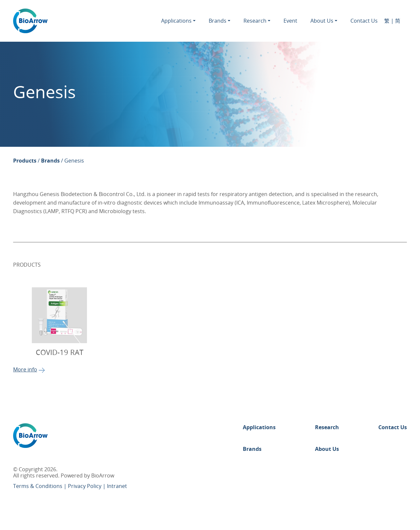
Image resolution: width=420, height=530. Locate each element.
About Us (322, 21)
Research (255, 21)
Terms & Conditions (38, 486)
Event (290, 21)
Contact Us (364, 21)
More (29, 370)
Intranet (117, 486)
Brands (218, 21)
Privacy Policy (85, 486)
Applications (176, 21)
